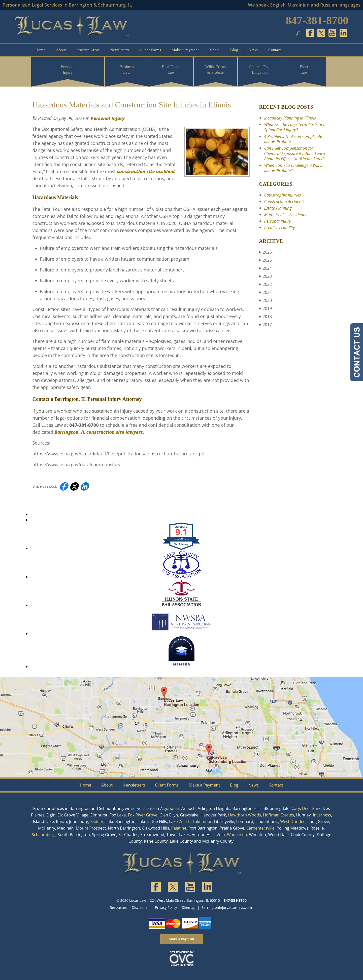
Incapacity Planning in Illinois (290, 118)
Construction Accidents (284, 202)
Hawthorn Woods (245, 815)
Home (40, 50)
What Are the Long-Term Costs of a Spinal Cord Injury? (295, 127)
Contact (275, 50)
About (61, 50)
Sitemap (189, 907)
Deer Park (311, 808)
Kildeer (97, 821)
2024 (266, 268)
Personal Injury (68, 70)
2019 (266, 308)
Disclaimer (140, 907)
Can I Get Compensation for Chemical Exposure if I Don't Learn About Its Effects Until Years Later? (295, 153)
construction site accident (145, 171)
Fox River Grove (143, 815)
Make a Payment (185, 50)
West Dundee (293, 821)
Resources (118, 907)
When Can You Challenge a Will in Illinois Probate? (294, 168)
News (253, 50)
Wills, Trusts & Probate (216, 70)
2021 (266, 292)
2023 (266, 276)
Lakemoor (202, 821)
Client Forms (150, 50)
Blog (234, 50)
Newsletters (120, 50)
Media (214, 50)
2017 (266, 325)
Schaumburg (44, 835)
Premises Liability (280, 228)
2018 (266, 317)
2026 (266, 252)
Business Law (127, 70)
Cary (296, 808)
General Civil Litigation (260, 70)
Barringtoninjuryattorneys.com (227, 907)
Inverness (322, 815)
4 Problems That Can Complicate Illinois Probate (293, 139)
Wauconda (237, 835)
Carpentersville (260, 828)
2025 (266, 260)
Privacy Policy (166, 907)
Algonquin (170, 808)
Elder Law (304, 70)
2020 (266, 300)
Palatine (179, 828)
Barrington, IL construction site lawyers (98, 432)
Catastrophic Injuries (283, 195)
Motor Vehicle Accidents (285, 215)
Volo (221, 835)
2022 (266, 284)
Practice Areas (88, 50)
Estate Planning (278, 208)
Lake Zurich (180, 821)
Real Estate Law (171, 70)
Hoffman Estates (278, 815)
